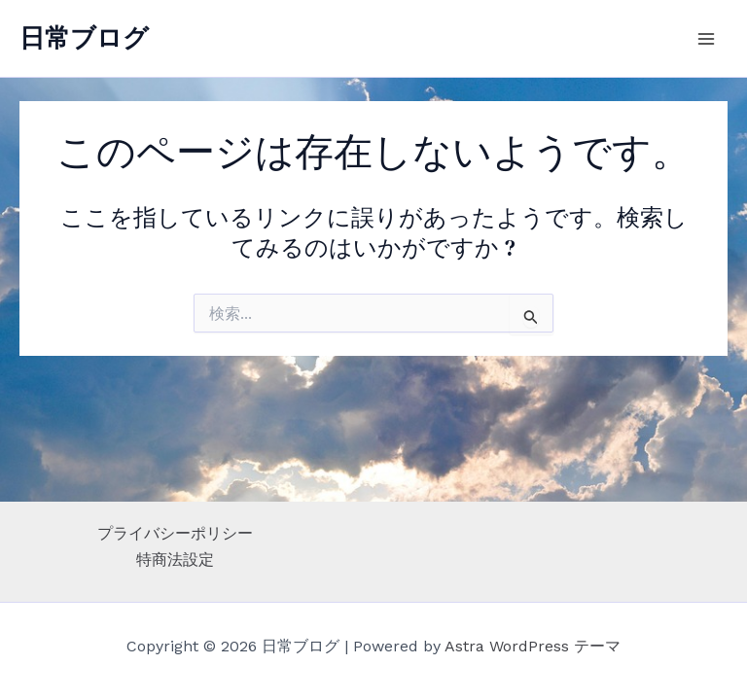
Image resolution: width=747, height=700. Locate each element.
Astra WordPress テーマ (533, 646)
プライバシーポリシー (175, 533)
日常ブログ (84, 38)
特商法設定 (175, 560)
